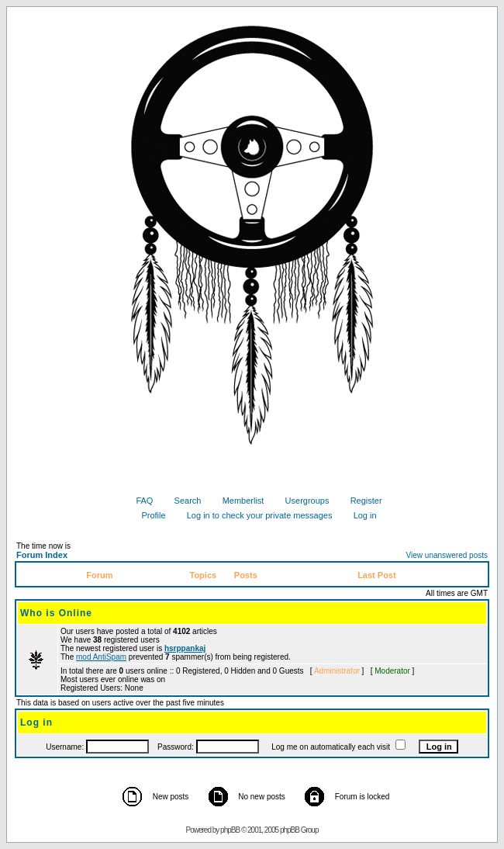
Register (361, 501)
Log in (359, 515)
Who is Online (56, 613)
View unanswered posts (447, 555)
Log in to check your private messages (254, 515)
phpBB (230, 830)
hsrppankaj (185, 648)
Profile (147, 515)
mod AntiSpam (101, 657)
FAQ (138, 501)
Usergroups (302, 501)
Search (182, 501)
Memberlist (238, 501)
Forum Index (42, 555)
